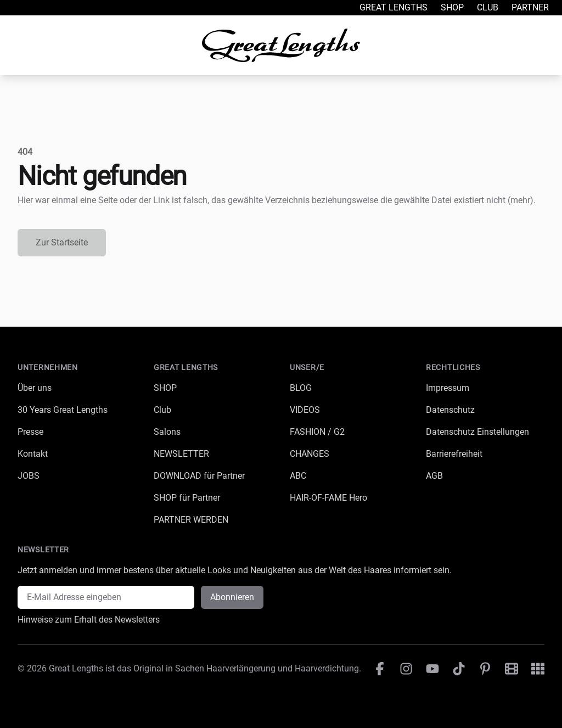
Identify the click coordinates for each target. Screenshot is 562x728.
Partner (530, 7)
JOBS (29, 476)
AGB (434, 476)
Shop (452, 7)
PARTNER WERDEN (191, 520)
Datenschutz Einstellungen (477, 432)
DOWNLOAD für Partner (199, 476)
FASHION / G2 (317, 432)
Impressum (448, 388)
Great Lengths (394, 7)
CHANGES (310, 454)
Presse (30, 432)
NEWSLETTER (181, 454)
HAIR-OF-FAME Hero (328, 498)
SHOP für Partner (187, 498)
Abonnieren (232, 597)
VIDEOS (305, 410)
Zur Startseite (62, 242)
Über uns (35, 388)
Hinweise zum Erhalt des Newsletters (89, 620)
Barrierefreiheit (454, 454)
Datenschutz (450, 410)
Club (488, 7)
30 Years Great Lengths (63, 410)
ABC (298, 476)
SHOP (165, 388)
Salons (167, 432)
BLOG (301, 388)
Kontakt (33, 454)
